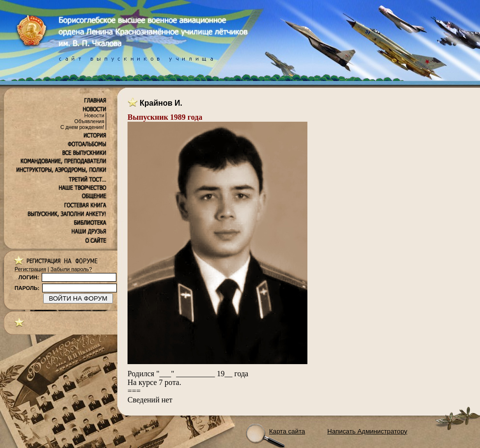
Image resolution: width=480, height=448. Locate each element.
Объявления (89, 121)
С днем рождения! (82, 127)
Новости (94, 115)
